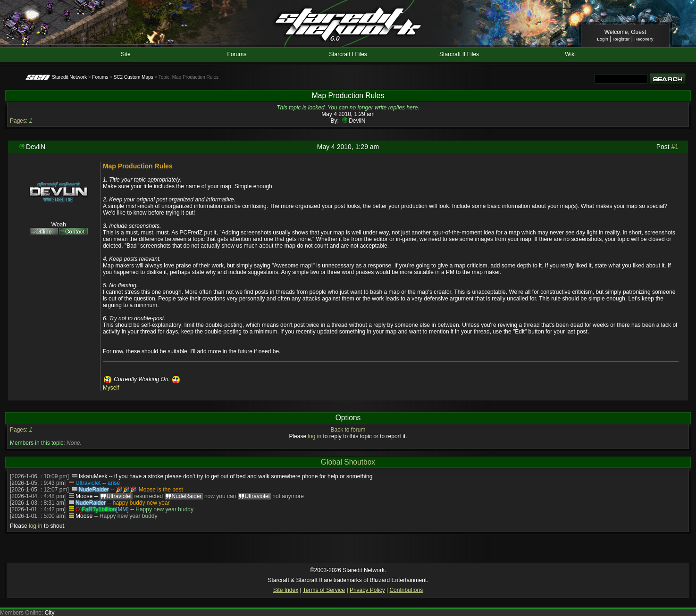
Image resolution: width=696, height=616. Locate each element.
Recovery (644, 39)
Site (126, 54)
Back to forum (348, 430)
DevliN (357, 121)
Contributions (406, 590)
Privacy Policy (367, 590)
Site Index (286, 590)
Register (621, 39)
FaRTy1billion (99, 509)
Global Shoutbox (348, 462)
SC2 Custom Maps (134, 77)
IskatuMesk (93, 476)
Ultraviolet (88, 483)
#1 (675, 147)
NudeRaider (94, 490)
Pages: (19, 121)
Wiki (570, 54)
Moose (84, 496)
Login (602, 39)
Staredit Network (69, 77)
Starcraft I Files (348, 54)
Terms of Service (324, 590)
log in (314, 436)
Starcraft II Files (459, 54)
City (50, 613)
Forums (237, 54)
